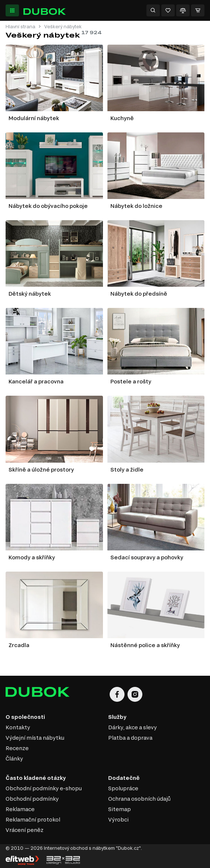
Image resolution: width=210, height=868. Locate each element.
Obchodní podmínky (32, 799)
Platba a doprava (130, 738)
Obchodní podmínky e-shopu (44, 788)
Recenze (17, 748)
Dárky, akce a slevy (133, 727)
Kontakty (18, 727)
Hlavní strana (20, 27)
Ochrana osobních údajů (139, 799)
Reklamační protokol (33, 819)
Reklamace (20, 809)
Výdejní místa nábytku (35, 738)
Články (14, 758)
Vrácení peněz (25, 830)
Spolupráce (123, 788)
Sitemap (119, 809)
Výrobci (118, 819)
